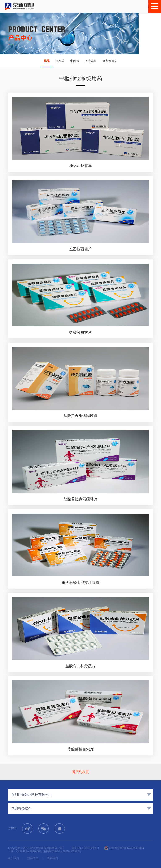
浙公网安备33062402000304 (124, 848)
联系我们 (52, 858)
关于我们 (13, 858)
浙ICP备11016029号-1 (86, 848)
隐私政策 (33, 858)
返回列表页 (80, 772)
